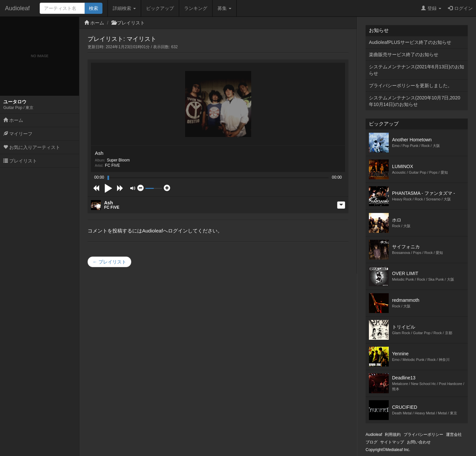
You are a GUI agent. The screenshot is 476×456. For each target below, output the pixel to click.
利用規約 (393, 435)
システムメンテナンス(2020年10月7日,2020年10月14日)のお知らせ (415, 101)
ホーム (13, 120)
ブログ (372, 442)
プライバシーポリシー (423, 435)
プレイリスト (20, 161)
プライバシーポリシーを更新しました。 (411, 86)
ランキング (196, 8)
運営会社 (454, 435)
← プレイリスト (109, 262)
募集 (224, 8)
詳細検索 (124, 8)
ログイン (460, 8)
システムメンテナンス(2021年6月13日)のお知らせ (416, 70)
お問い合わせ (419, 442)
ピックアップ (160, 8)
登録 (431, 8)
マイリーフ (18, 134)
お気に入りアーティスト (32, 147)
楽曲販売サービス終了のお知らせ (404, 54)
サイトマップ (392, 442)
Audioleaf (17, 8)
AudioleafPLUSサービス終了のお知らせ (410, 42)
